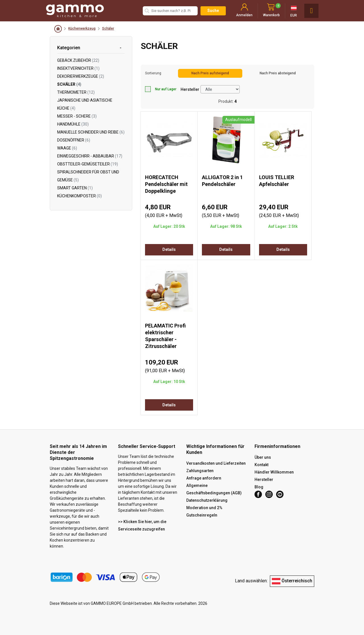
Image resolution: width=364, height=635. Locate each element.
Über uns (263, 457)
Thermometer (76, 92)
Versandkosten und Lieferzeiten (216, 463)
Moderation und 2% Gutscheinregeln (204, 511)
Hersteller (190, 89)
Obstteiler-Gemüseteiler (88, 164)
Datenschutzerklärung (207, 500)
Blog (259, 487)
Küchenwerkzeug (82, 28)
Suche (213, 11)
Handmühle (73, 124)
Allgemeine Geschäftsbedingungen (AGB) (214, 489)
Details (169, 249)
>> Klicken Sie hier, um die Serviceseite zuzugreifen (142, 525)
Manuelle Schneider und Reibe (91, 132)
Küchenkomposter (79, 196)
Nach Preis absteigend (278, 73)
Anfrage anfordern (204, 478)
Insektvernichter (78, 68)
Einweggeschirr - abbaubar (90, 156)
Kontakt (261, 465)
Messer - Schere (77, 116)
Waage (67, 148)
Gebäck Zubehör (78, 60)
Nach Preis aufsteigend (210, 73)
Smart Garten (75, 188)
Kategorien (69, 48)
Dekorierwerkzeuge (81, 76)
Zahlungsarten (200, 471)
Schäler (108, 28)
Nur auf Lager (161, 89)
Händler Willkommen (274, 472)
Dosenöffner (74, 140)
